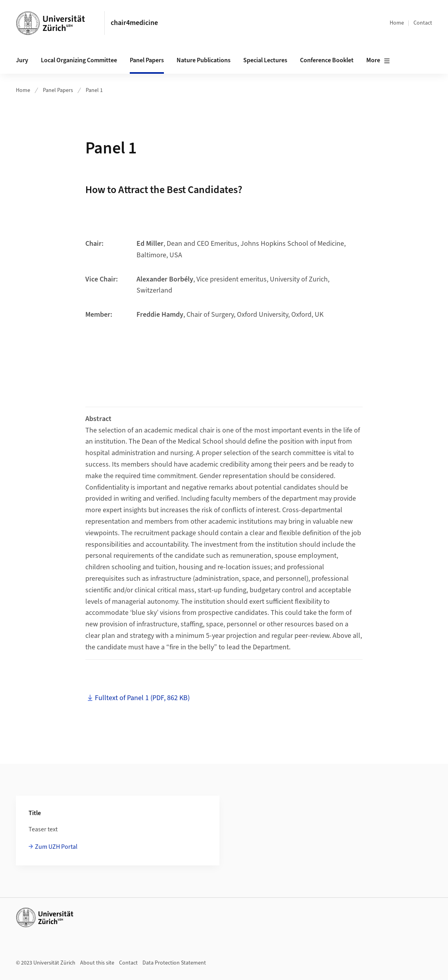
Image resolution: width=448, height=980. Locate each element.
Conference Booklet (327, 60)
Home (397, 23)
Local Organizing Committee (79, 60)
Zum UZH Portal (56, 847)
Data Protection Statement (174, 963)
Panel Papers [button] (147, 60)
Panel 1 (94, 90)
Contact (423, 23)
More (378, 61)
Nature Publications (204, 60)
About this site (97, 963)
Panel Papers (58, 90)
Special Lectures (265, 60)
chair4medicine (134, 23)
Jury (22, 60)
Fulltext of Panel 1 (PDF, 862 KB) (142, 698)
